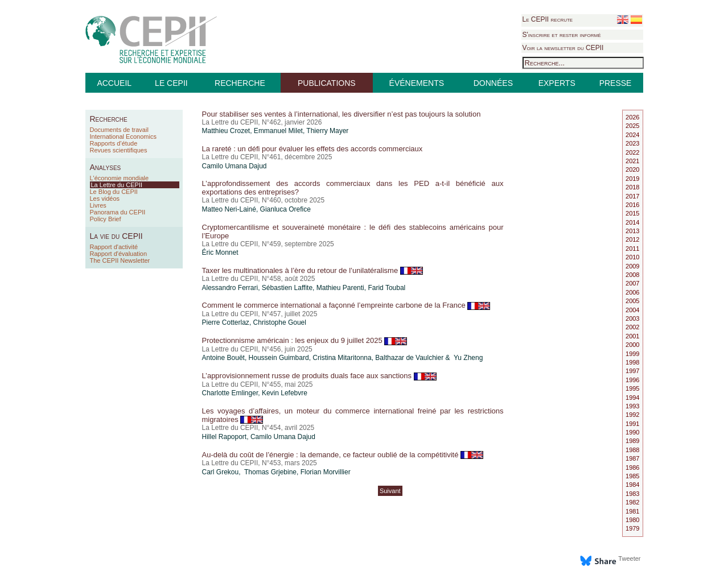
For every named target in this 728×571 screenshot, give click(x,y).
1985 (632, 476)
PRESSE (616, 83)
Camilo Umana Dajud (235, 166)
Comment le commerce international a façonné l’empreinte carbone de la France (346, 305)
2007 (632, 283)
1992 (632, 415)
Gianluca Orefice (285, 209)
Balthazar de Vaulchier (409, 358)
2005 (632, 301)
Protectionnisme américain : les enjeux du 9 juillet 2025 (305, 340)
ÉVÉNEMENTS (417, 83)
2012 (632, 239)
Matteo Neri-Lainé (229, 209)
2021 (632, 161)
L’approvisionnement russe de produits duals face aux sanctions (319, 376)
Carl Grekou (221, 472)
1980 (632, 520)
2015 (632, 213)
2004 (632, 310)
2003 (632, 318)
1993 (632, 406)
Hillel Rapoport (225, 437)
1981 (632, 511)
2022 (632, 152)
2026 (632, 117)
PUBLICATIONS (327, 83)
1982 (632, 502)
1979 (632, 528)
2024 (632, 135)
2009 (632, 266)
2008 (632, 275)
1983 (632, 494)
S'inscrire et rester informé (562, 35)
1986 (632, 467)
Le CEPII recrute (548, 19)
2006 (632, 292)
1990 (632, 432)
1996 (632, 380)
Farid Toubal (386, 288)
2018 (632, 187)
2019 (632, 179)
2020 (632, 169)
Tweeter (629, 558)
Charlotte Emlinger (230, 393)
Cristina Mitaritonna (342, 358)
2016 (632, 205)
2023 (632, 143)
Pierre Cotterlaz (226, 322)
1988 (632, 450)
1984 (632, 485)
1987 (632, 458)
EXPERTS (557, 83)
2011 (632, 249)
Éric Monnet (220, 253)
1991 (632, 424)
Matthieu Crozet (226, 131)
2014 (632, 222)
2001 (632, 336)
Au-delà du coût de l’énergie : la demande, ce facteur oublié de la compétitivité (343, 455)
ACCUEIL (114, 83)
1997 (632, 371)
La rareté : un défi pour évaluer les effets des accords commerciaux (312, 149)
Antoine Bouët (223, 358)
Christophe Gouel (280, 322)
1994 (632, 398)
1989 (632, 441)
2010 (632, 257)
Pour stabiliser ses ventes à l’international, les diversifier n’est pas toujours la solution (342, 114)
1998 (632, 362)
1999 (632, 354)
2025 (632, 126)
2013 (632, 231)
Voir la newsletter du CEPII (563, 48)
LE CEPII (171, 83)
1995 (632, 388)
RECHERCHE (240, 83)
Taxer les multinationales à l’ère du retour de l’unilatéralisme (312, 270)
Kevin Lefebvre (285, 393)
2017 (632, 196)
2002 (632, 327)
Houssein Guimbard (279, 358)
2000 (632, 345)
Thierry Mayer (327, 131)
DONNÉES (493, 83)
